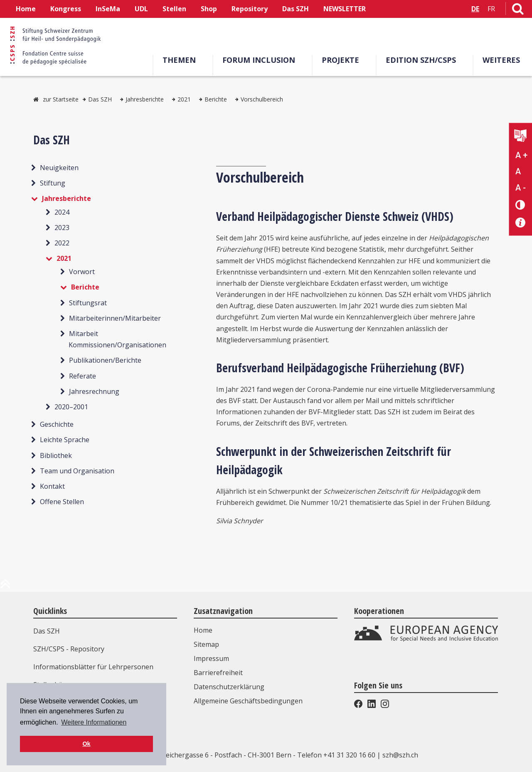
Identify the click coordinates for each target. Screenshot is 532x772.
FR (491, 9)
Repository (250, 9)
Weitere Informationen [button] (94, 722)
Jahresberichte (145, 99)
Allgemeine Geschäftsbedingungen (248, 701)
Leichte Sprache (65, 440)
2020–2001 (71, 407)
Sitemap (206, 644)
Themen (182, 60)
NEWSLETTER (345, 9)
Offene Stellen (62, 502)
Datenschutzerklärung (229, 687)
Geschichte (57, 424)
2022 (62, 243)
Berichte (216, 99)
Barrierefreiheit (218, 673)
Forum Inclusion (262, 60)
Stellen (174, 9)
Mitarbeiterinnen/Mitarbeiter (115, 318)
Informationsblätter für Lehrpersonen (93, 667)
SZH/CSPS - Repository (69, 649)
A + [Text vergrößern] (521, 155)
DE (475, 9)
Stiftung (53, 183)
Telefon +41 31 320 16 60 (336, 755)
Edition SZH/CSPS (424, 60)
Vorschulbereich (262, 99)
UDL (141, 9)
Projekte (343, 60)
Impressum (211, 658)
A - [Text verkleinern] (521, 188)
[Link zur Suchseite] (518, 10)
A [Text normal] (518, 171)
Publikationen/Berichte (105, 360)
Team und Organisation (77, 471)
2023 (62, 228)
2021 (184, 99)
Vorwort (82, 272)
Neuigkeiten (59, 168)
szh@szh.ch (400, 755)
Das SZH (296, 9)
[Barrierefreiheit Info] (521, 223)
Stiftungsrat (88, 303)
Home (26, 9)
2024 (62, 212)
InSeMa (108, 9)
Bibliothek (56, 455)
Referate (83, 376)
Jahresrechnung (94, 391)
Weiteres (504, 60)
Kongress (66, 9)
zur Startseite (61, 99)
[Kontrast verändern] (521, 204)
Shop (209, 9)
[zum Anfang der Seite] (5, 587)
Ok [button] (86, 744)
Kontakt (52, 486)
